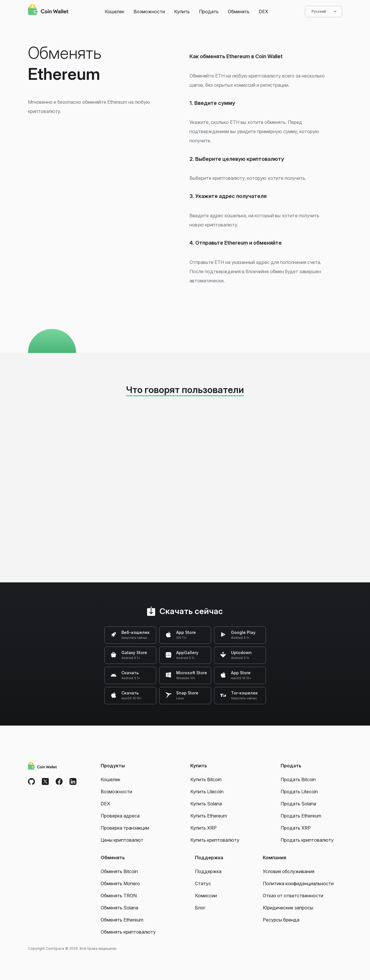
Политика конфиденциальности (298, 883)
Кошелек (114, 12)
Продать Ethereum (301, 816)
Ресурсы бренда (281, 920)
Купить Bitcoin (206, 779)
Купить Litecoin (207, 792)
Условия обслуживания (289, 871)
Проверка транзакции (125, 828)
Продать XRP (296, 828)
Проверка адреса (120, 816)
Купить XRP (203, 828)
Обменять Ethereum (122, 920)
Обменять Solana (119, 908)
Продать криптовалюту (307, 840)
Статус (203, 883)
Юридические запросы (288, 908)
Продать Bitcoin (298, 779)
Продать (209, 12)
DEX (263, 12)
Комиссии (206, 896)
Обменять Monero (120, 883)
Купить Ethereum (209, 816)
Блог (200, 908)
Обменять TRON (119, 896)
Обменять (239, 12)
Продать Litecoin (299, 792)
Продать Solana (298, 804)
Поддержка (208, 871)
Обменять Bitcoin (119, 871)
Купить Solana (206, 804)
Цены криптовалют (122, 840)
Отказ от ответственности (293, 896)
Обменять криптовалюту (128, 932)
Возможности (149, 12)
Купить (182, 12)
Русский (324, 12)
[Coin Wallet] (48, 10)
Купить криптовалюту (215, 840)
